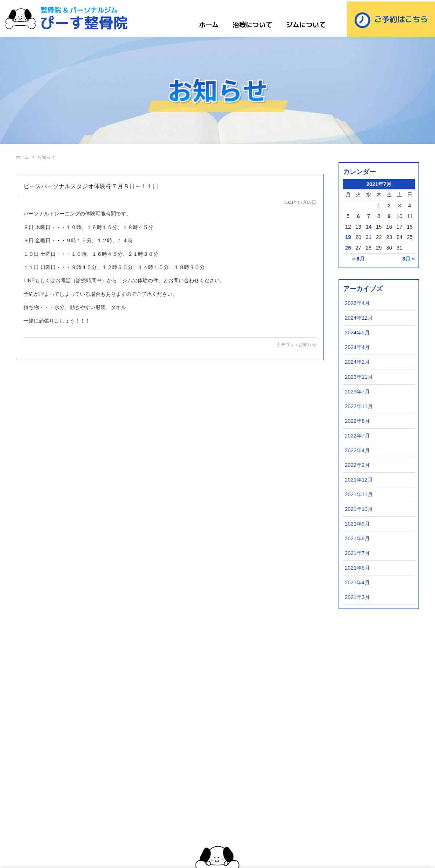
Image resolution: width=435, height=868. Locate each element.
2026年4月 (357, 303)
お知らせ (307, 345)
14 (369, 227)
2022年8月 (357, 421)
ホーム (209, 25)
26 (348, 248)
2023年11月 (359, 377)
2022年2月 (357, 465)
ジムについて (306, 25)
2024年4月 (357, 347)
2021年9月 (357, 524)
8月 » (409, 259)
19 (348, 237)
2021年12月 (359, 480)
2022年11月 (359, 406)
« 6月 (358, 259)
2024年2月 (357, 362)
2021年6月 (357, 568)
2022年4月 (357, 450)
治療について (252, 25)
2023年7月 (357, 392)
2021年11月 (359, 494)
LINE (29, 280)
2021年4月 (357, 582)
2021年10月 (359, 509)
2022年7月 (357, 436)
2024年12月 (359, 318)
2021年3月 (357, 597)
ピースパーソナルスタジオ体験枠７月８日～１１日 (91, 186)
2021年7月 (357, 553)
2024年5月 (357, 333)
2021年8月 (357, 538)
